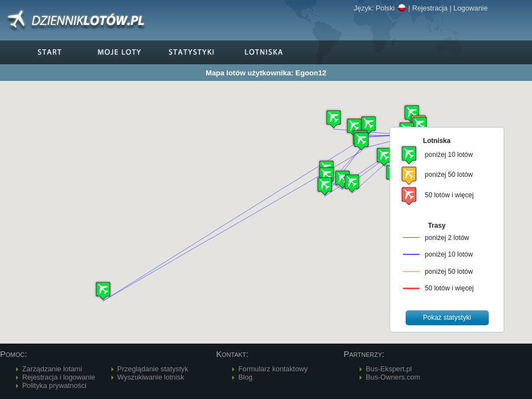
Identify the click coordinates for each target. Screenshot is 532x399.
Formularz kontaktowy (273, 369)
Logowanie (470, 8)
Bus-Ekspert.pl (389, 369)
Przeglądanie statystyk (153, 369)
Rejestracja (430, 8)
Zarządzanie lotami (52, 369)
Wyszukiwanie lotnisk (151, 377)
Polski (391, 8)
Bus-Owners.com (393, 377)
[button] (354, 127)
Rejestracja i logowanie (59, 377)
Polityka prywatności (54, 385)
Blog (245, 377)
